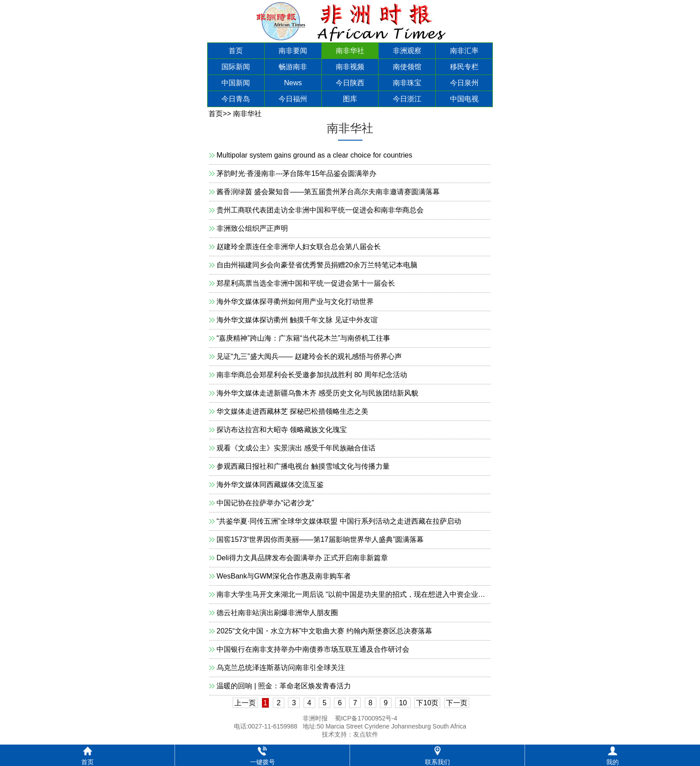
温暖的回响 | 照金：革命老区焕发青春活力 (284, 686)
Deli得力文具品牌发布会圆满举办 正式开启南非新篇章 (302, 558)
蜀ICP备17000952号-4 (366, 718)
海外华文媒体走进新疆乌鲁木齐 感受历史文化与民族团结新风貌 (317, 393)
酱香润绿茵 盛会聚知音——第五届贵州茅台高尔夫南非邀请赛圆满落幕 (328, 192)
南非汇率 (464, 51)
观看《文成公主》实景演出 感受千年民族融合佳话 (296, 448)
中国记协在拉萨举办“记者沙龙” (265, 503)
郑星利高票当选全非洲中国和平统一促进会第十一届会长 (306, 283)
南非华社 (350, 51)
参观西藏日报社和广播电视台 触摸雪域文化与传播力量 (303, 466)
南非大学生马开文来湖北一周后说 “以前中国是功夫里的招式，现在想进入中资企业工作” (356, 594)
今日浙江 (407, 99)
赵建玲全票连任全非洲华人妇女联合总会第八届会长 (299, 247)
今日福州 (293, 99)
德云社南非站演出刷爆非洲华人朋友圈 (277, 613)
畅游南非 (293, 67)
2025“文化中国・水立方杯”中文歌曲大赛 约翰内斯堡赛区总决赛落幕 (324, 631)
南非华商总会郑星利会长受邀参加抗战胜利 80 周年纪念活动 (312, 375)
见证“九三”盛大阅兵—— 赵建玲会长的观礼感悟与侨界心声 (309, 356)
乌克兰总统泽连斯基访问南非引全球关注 (281, 668)
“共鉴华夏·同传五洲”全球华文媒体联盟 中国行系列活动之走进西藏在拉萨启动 (339, 521)
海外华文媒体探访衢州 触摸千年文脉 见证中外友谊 (297, 320)
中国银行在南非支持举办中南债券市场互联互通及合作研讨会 (313, 649)
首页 (236, 51)
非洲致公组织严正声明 (252, 228)
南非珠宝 (407, 83)
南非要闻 (293, 51)
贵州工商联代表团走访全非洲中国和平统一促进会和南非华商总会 (320, 210)
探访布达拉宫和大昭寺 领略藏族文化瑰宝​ (282, 430)
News (293, 83)
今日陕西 (350, 83)
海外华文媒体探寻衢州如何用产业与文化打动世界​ (295, 302)
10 (403, 703)
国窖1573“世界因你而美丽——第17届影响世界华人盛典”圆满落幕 (320, 539)
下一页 (457, 703)
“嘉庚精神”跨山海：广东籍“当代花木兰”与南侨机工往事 (303, 338)
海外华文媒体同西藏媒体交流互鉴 (270, 485)
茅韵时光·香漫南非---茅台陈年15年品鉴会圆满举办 (296, 173)
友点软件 (366, 734)
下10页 (427, 703)
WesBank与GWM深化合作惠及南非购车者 (284, 576)
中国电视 (464, 99)
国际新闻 (236, 67)
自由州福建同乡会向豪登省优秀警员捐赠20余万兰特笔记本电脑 (317, 265)
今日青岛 (236, 99)
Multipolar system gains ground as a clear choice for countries (314, 155)
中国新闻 (236, 83)
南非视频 (350, 67)
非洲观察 (407, 51)
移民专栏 (464, 67)
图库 (350, 99)
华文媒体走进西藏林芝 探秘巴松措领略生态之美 (292, 411)
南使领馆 (407, 67)
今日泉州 (464, 83)
